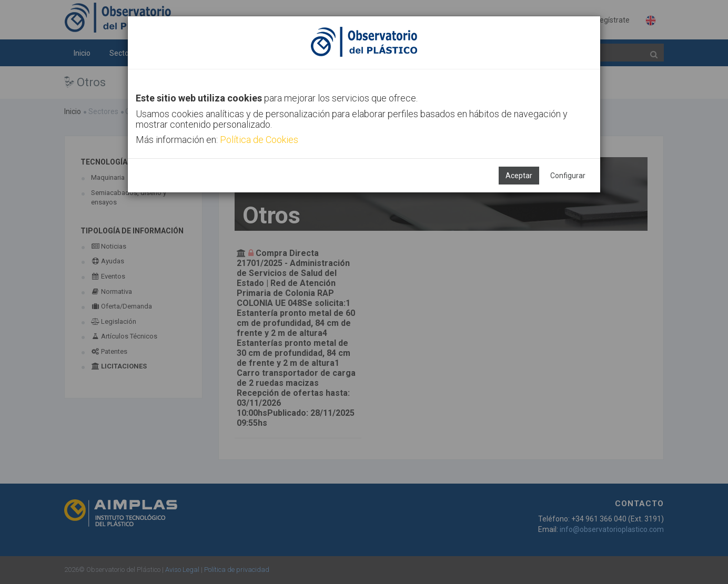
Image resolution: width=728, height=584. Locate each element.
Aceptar (519, 176)
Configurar (568, 176)
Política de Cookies (259, 140)
